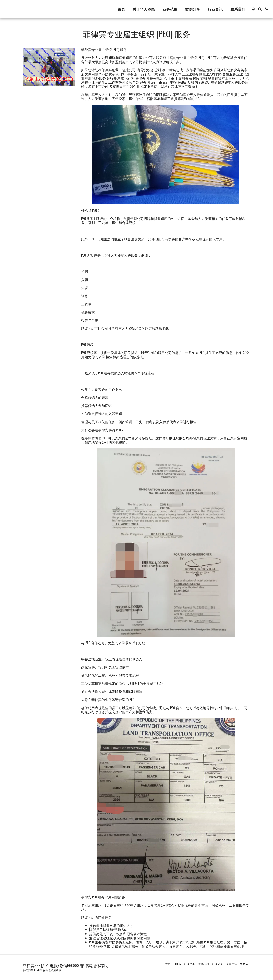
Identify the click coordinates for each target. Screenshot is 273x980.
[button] (260, 9)
